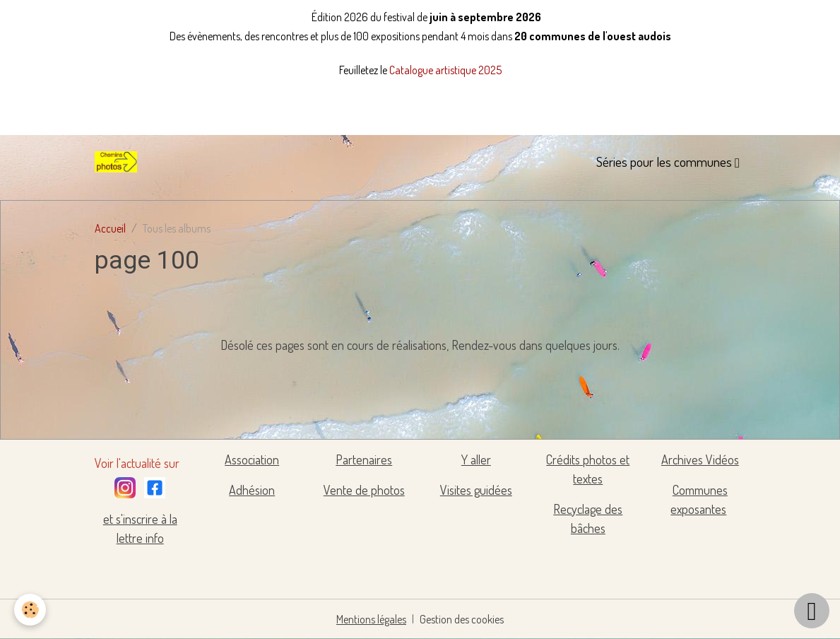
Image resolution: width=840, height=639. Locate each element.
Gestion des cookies (462, 619)
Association (252, 459)
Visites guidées (476, 490)
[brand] (119, 162)
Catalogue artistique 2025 (445, 70)
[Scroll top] (812, 611)
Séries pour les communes (666, 162)
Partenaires (364, 459)
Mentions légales (371, 619)
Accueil (110, 228)
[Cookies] (30, 610)
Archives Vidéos (700, 459)
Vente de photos (364, 490)
